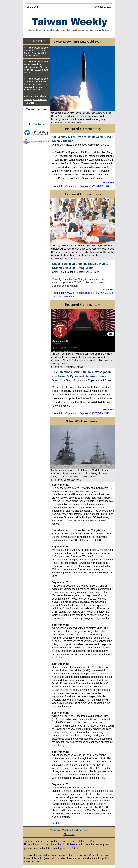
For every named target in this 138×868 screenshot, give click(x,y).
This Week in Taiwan (83, 421)
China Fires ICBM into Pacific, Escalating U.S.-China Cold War (36, 53)
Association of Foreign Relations (60, 845)
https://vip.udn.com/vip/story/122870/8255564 (84, 186)
